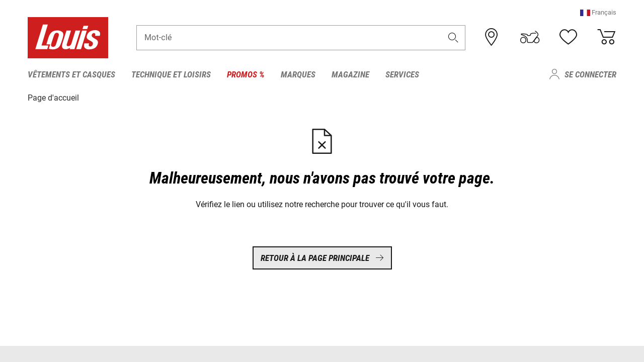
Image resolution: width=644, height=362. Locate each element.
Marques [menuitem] (298, 74)
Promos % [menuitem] (246, 74)
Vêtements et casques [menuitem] (71, 74)
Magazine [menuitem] (350, 74)
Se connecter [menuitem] (590, 74)
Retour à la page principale (322, 258)
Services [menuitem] (402, 74)
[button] (598, 12)
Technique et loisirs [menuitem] (171, 74)
